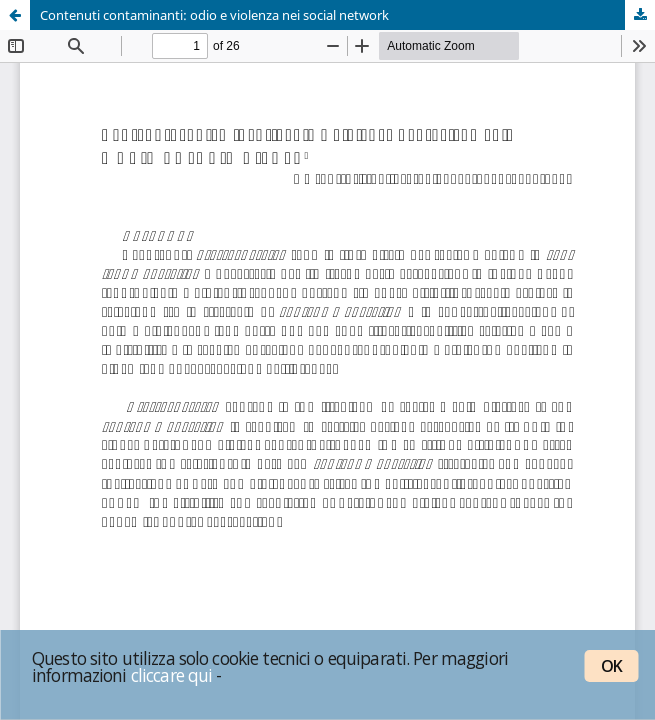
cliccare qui (172, 675)
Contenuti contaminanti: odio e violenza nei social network (214, 15)
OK (611, 666)
